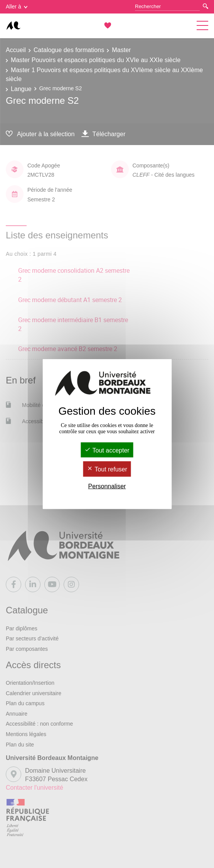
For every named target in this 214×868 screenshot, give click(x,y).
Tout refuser (107, 469)
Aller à (17, 7)
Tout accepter (107, 450)
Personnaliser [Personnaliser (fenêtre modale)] (107, 486)
